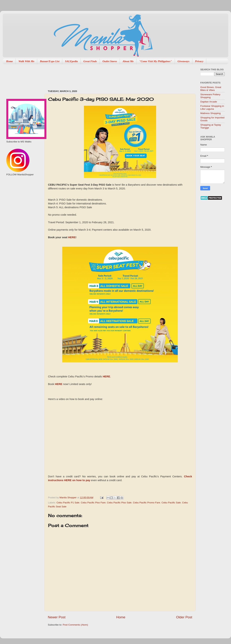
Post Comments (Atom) (75, 625)
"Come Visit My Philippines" (155, 61)
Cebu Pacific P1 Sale (68, 503)
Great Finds (90, 61)
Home (10, 61)
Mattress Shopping (211, 113)
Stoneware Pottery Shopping (210, 96)
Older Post (184, 617)
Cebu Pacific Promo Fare (147, 503)
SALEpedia (71, 61)
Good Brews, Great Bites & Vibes (211, 89)
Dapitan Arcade (209, 102)
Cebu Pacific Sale (171, 503)
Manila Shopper (68, 498)
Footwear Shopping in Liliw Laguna (212, 107)
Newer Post (57, 617)
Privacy (199, 61)
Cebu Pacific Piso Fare (93, 503)
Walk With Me (26, 61)
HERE (72, 237)
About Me (128, 61)
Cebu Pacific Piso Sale (119, 503)
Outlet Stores (110, 61)
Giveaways (184, 61)
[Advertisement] (114, 75)
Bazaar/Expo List (50, 61)
